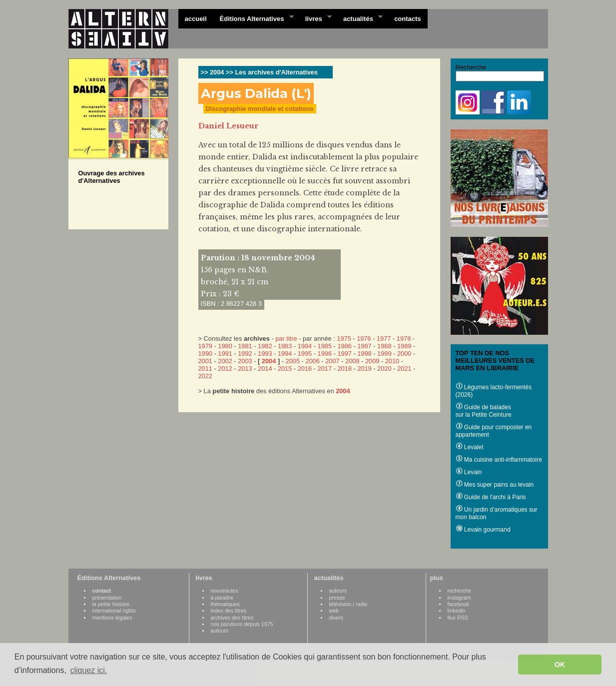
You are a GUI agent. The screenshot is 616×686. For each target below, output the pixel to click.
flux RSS (458, 618)
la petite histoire (111, 604)
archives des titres (232, 618)
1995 (305, 353)
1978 (404, 339)
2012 (225, 368)
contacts (407, 19)
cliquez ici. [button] (88, 670)
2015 (285, 368)
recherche (459, 591)
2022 (205, 376)
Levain (469, 472)
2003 (245, 361)
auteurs (220, 631)
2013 (245, 368)
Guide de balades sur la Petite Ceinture (484, 411)
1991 (225, 353)
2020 (384, 368)
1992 (245, 353)
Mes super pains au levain (495, 485)
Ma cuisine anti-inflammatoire (499, 460)
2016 (305, 368)
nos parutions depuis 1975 (242, 624)
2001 (205, 361)
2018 (344, 368)
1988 (384, 346)
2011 (205, 368)
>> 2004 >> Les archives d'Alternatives (259, 72)
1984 (305, 346)
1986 (344, 346)
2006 (312, 361)
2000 (404, 353)
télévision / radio (348, 604)
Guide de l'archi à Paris (491, 497)
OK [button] (560, 665)
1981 (245, 346)
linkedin (457, 611)
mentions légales (112, 618)
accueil (196, 19)
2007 (332, 361)
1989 (404, 346)
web (334, 611)
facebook (458, 604)
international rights (114, 611)
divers (336, 618)
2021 (404, 368)
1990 (205, 353)
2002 (225, 361)
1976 (364, 339)
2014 (265, 368)
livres (315, 18)
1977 (384, 339)
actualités (360, 18)
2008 (352, 361)
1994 (285, 353)
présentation (107, 598)
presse (337, 598)
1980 (225, 346)
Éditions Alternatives (254, 18)
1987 (364, 346)
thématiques (225, 604)
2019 (364, 368)
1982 (265, 346)
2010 (392, 361)
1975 (344, 339)
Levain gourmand (483, 530)
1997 (344, 353)
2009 (372, 361)
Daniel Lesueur (228, 126)
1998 (364, 353)
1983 (285, 346)
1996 (325, 353)
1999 (384, 353)
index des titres (229, 611)
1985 (325, 346)
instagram (459, 598)
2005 (293, 361)
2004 (269, 361)
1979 (205, 346)
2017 (325, 368)
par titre (286, 339)
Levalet (470, 447)
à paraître (222, 598)
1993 (265, 353)
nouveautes (225, 591)
